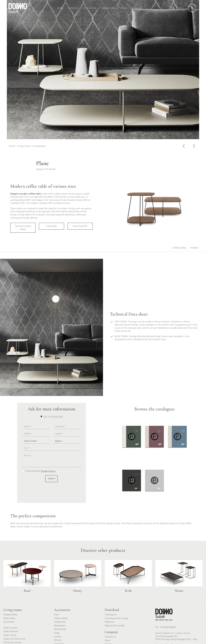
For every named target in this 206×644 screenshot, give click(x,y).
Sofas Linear (10, 636)
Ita (179, 8)
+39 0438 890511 (168, 628)
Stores (123, 8)
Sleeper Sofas (108, 8)
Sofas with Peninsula (14, 640)
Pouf (57, 615)
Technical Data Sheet (23, 228)
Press (108, 641)
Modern (195, 249)
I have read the (40, 472)
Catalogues (111, 615)
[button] (184, 147)
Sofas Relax (9, 619)
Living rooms (24, 147)
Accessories (90, 8)
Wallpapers (60, 626)
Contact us (110, 638)
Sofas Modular (11, 632)
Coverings (51, 227)
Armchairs (74, 8)
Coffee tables (179, 249)
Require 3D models (115, 626)
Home (12, 147)
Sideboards (60, 623)
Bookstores (60, 630)
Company (136, 8)
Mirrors (58, 641)
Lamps (58, 637)
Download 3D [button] (80, 227)
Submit (51, 479)
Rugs (57, 634)
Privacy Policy (48, 472)
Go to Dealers (51, 418)
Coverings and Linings (117, 619)
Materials (110, 623)
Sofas (61, 8)
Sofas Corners (11, 629)
